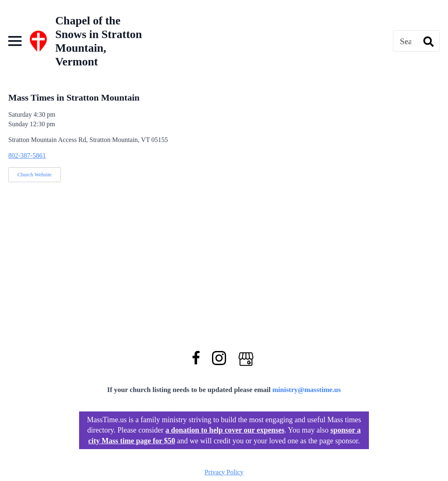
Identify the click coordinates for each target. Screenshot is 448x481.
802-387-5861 (27, 155)
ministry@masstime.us (307, 390)
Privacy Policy (224, 472)
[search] (429, 41)
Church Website (35, 174)
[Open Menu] (15, 41)
